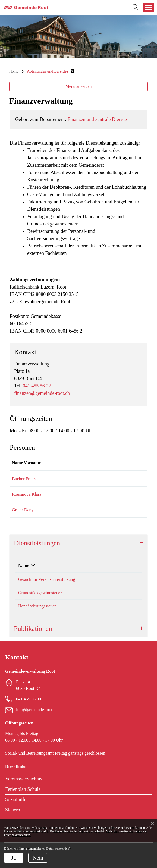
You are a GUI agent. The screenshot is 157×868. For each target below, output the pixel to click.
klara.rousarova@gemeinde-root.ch (114, 501)
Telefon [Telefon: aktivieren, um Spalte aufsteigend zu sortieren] (121, 585)
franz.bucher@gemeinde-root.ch (112, 485)
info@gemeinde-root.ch (37, 736)
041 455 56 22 (37, 386)
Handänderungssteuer (37, 632)
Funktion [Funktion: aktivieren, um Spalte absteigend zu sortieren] (51, 469)
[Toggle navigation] (149, 8)
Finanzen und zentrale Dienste (97, 119)
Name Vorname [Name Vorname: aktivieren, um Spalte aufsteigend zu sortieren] (21, 466)
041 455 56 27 (126, 599)
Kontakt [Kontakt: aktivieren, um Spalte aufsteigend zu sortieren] (91, 469)
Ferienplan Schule (23, 815)
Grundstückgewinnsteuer (40, 619)
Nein (38, 858)
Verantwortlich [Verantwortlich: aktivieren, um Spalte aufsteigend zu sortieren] (88, 585)
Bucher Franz (24, 485)
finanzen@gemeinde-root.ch (42, 393)
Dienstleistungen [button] (37, 563)
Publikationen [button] (33, 655)
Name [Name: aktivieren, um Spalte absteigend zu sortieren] (24, 585)
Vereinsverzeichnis (24, 805)
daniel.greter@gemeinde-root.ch (112, 523)
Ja (14, 858)
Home (14, 71)
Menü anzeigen (79, 86)
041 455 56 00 (29, 725)
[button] (50, 71)
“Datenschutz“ (21, 835)
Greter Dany (23, 523)
